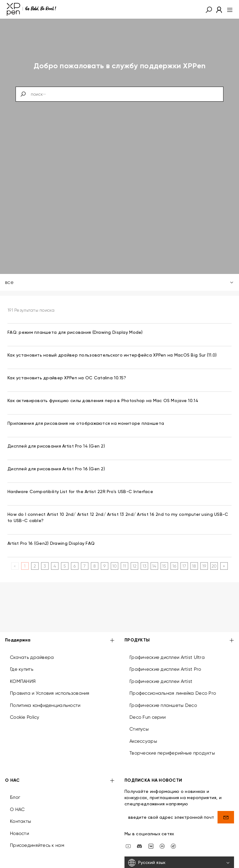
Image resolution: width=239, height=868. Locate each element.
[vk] (151, 846)
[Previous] (15, 566)
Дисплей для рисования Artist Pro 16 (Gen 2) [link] (56, 469)
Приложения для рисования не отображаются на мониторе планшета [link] (86, 424)
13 (145, 566)
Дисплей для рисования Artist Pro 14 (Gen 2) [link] (56, 446)
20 (214, 566)
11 (125, 566)
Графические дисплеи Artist (161, 681)
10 (115, 566)
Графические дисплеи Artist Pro (165, 669)
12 (135, 566)
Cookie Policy (25, 717)
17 (184, 566)
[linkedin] (162, 846)
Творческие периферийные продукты (172, 753)
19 (204, 566)
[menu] (228, 9)
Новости (19, 833)
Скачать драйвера (32, 657)
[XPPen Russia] (173, 846)
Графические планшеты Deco (163, 705)
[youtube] (128, 846)
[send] (226, 817)
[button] (209, 9)
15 (164, 566)
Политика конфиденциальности (45, 705)
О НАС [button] (60, 781)
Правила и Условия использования (50, 693)
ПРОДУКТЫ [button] (179, 641)
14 (154, 566)
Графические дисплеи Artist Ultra (167, 657)
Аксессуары (143, 741)
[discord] (139, 846)
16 (174, 566)
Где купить (22, 669)
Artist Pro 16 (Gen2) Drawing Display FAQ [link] (51, 544)
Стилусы (139, 729)
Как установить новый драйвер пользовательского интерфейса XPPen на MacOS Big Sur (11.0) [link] (112, 355)
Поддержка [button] (60, 641)
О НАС (17, 809)
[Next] (224, 566)
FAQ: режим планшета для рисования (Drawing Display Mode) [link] (75, 333)
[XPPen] (31, 9)
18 (194, 566)
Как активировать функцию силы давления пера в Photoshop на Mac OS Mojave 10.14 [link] (103, 401)
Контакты (21, 821)
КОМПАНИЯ (23, 681)
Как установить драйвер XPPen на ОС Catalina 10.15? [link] (67, 378)
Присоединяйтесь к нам (37, 845)
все (119, 282)
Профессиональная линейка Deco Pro (173, 693)
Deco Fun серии (148, 717)
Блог (15, 797)
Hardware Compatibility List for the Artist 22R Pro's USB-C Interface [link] (80, 492)
